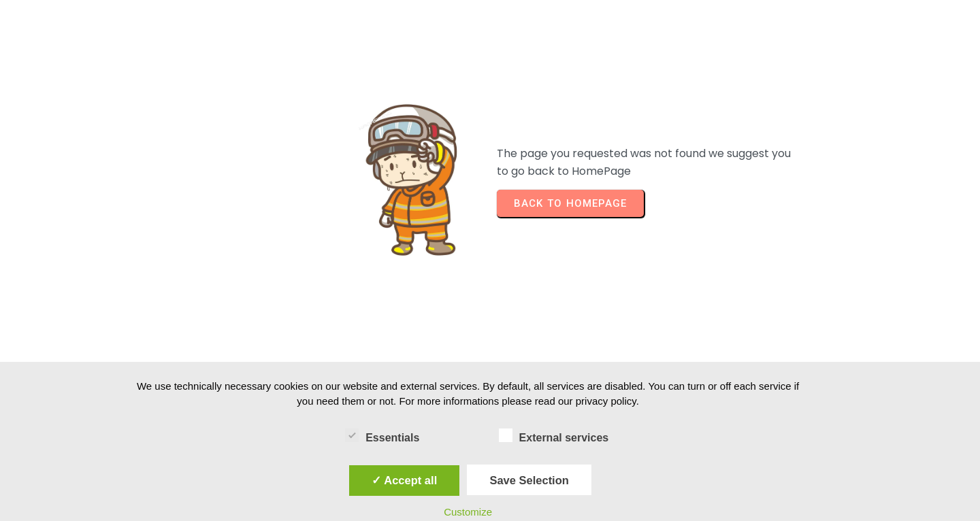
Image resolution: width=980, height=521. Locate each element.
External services (554, 435)
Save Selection (529, 480)
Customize (468, 512)
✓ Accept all (404, 480)
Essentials (382, 435)
